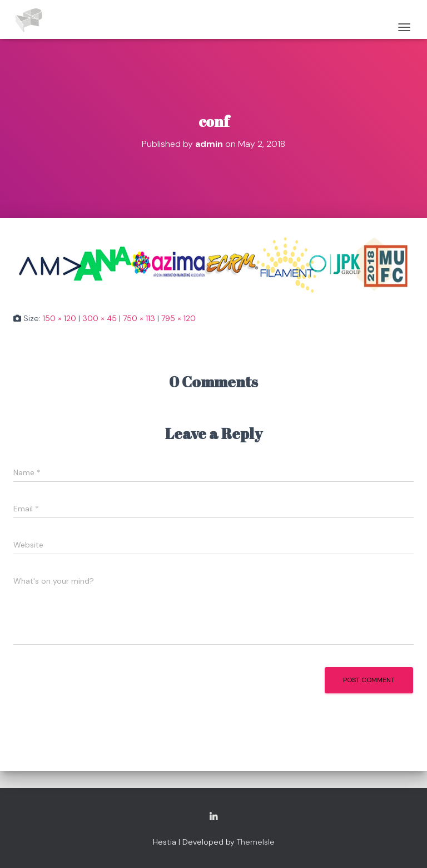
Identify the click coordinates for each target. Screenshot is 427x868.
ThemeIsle (256, 842)
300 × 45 (100, 318)
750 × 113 (139, 318)
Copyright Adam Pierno (213, 817)
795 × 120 (178, 318)
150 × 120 (59, 318)
